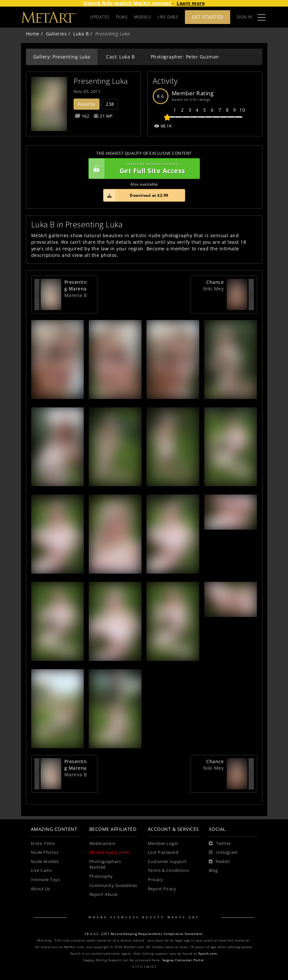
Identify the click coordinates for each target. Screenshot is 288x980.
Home (33, 34)
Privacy (155, 880)
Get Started (208, 17)
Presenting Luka (101, 81)
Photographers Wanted (105, 865)
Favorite (87, 104)
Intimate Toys (45, 880)
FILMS (122, 17)
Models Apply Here (109, 852)
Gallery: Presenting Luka (62, 57)
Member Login (163, 843)
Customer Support (167, 862)
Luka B (81, 34)
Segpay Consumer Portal (183, 960)
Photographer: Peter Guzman (185, 57)
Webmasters (102, 843)
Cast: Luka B (120, 57)
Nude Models (45, 862)
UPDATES (100, 17)
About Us (41, 889)
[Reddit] (220, 862)
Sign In (244, 17)
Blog (213, 870)
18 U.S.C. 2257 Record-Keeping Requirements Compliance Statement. (144, 934)
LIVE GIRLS (168, 17)
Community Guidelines (113, 886)
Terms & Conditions (168, 870)
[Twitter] (220, 844)
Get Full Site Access (143, 169)
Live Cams (42, 870)
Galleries (56, 34)
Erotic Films (43, 843)
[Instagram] (223, 853)
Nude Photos (45, 852)
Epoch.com (208, 954)
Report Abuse (104, 894)
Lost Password (163, 852)
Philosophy (101, 876)
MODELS (143, 17)
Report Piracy (162, 889)
